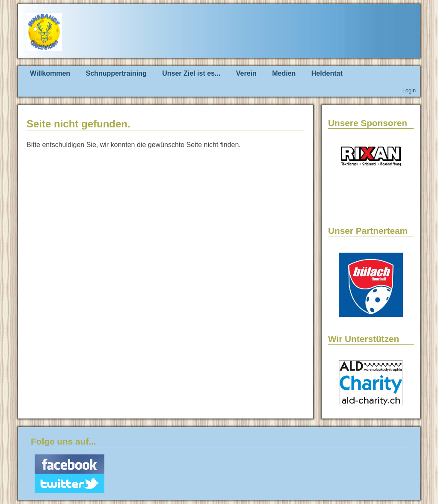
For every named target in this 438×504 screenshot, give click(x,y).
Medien (284, 73)
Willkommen (50, 73)
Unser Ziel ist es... (191, 73)
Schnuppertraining (116, 73)
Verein (246, 73)
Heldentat (327, 73)
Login (409, 90)
